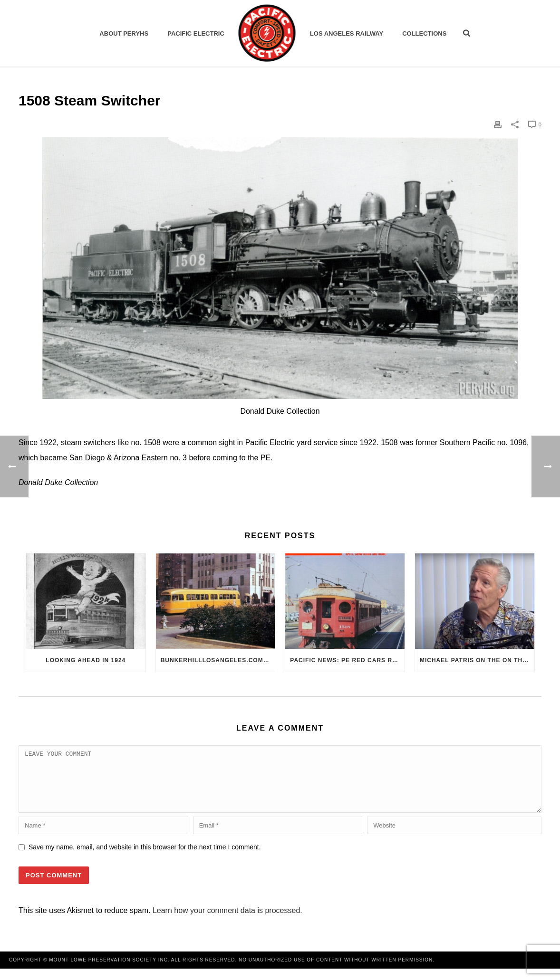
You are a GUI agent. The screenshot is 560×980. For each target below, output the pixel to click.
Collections (424, 33)
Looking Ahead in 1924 (86, 660)
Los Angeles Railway (347, 33)
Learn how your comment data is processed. (227, 922)
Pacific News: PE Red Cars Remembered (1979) (347, 660)
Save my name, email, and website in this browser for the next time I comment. (145, 858)
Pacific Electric (196, 33)
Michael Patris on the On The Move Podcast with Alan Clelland (477, 660)
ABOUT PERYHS (124, 33)
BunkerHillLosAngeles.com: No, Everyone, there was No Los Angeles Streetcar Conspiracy (218, 660)
